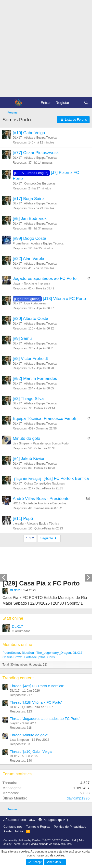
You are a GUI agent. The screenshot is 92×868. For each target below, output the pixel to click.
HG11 (17, 503)
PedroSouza (11, 653)
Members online (17, 645)
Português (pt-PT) (53, 820)
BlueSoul (28, 653)
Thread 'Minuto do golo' (29, 735)
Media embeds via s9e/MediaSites (51, 844)
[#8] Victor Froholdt (30, 359)
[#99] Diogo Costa (29, 238)
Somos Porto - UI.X (19, 820)
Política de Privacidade (70, 827)
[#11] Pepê (23, 519)
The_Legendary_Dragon (54, 653)
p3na (42, 657)
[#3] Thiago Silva (28, 399)
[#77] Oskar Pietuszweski (36, 153)
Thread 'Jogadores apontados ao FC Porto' (45, 719)
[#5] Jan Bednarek (30, 219)
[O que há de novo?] (76, 103)
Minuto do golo (26, 438)
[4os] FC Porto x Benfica (66, 478)
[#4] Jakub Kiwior (29, 459)
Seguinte (49, 538)
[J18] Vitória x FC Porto (64, 299)
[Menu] (7, 103)
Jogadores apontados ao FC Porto (45, 278)
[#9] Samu (22, 338)
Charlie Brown (13, 657)
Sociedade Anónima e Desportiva (45, 503)
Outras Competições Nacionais (45, 484)
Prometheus (21, 243)
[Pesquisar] (86, 103)
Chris (51, 657)
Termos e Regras (38, 827)
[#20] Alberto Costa (31, 319)
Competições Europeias (40, 184)
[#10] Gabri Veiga (29, 133)
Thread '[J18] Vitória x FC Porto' (36, 702)
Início (19, 831)
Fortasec (31, 657)
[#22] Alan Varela (28, 259)
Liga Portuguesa (35, 303)
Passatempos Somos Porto (51, 443)
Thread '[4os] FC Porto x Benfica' (37, 686)
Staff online (13, 618)
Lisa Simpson (22, 443)
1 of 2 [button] (30, 538)
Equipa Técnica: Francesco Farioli (44, 419)
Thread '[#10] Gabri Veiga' (31, 751)
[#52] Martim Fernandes (35, 378)
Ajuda (7, 831)
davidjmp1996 (78, 798)
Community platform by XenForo (40, 840)
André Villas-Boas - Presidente (41, 499)
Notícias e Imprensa (37, 284)
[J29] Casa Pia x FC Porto (41, 583)
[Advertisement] (46, 49)
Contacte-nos (13, 827)
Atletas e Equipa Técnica (40, 138)
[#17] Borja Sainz (29, 199)
